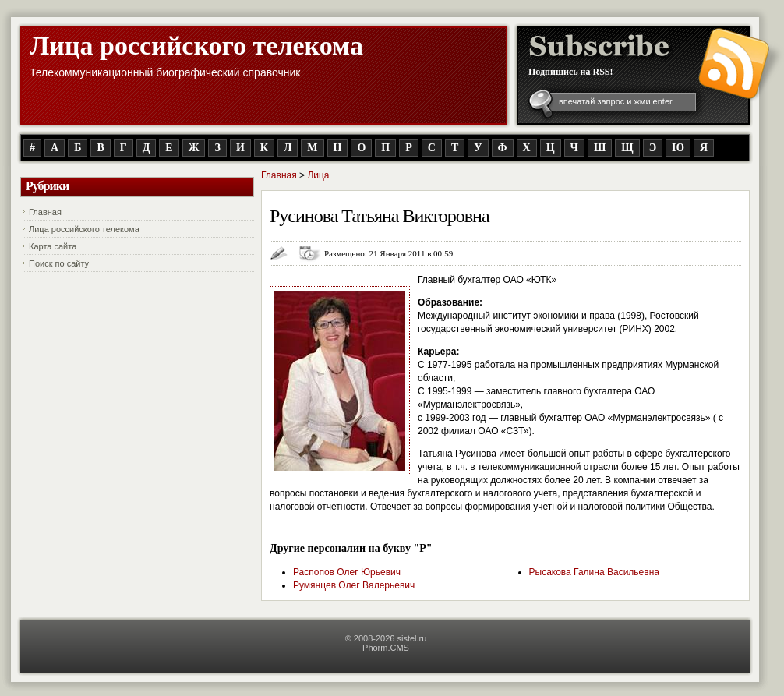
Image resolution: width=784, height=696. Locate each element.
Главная (45, 212)
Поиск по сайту (59, 263)
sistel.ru (411, 638)
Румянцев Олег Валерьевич (354, 585)
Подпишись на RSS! (571, 72)
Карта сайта (53, 246)
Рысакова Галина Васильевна (594, 572)
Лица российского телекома (196, 46)
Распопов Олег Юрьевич (347, 572)
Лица (318, 175)
